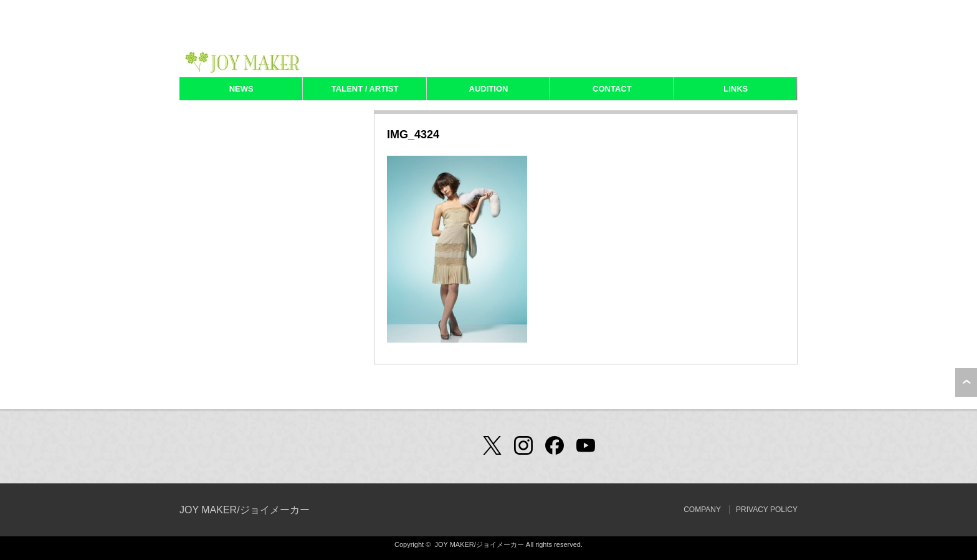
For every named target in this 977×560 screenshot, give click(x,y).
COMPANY (702, 510)
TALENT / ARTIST (365, 89)
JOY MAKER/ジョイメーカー (245, 510)
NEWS (241, 89)
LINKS (736, 89)
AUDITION (489, 89)
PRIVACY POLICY (767, 510)
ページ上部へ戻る (966, 382)
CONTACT (612, 89)
